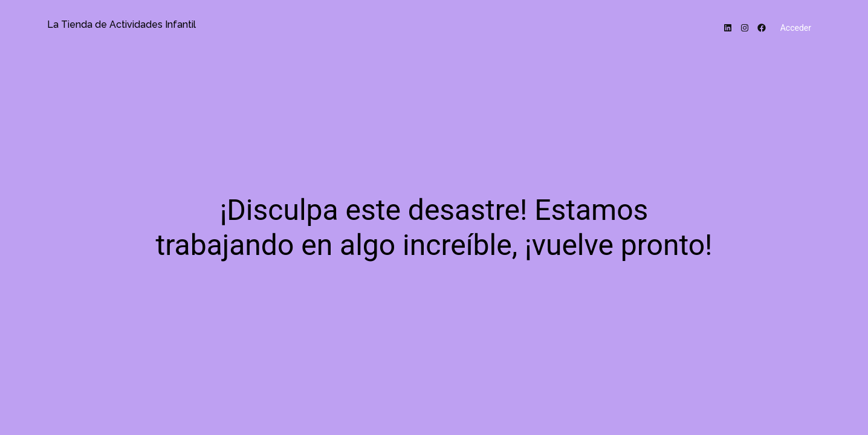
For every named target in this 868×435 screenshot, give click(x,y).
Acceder (796, 28)
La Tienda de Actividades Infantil (121, 24)
